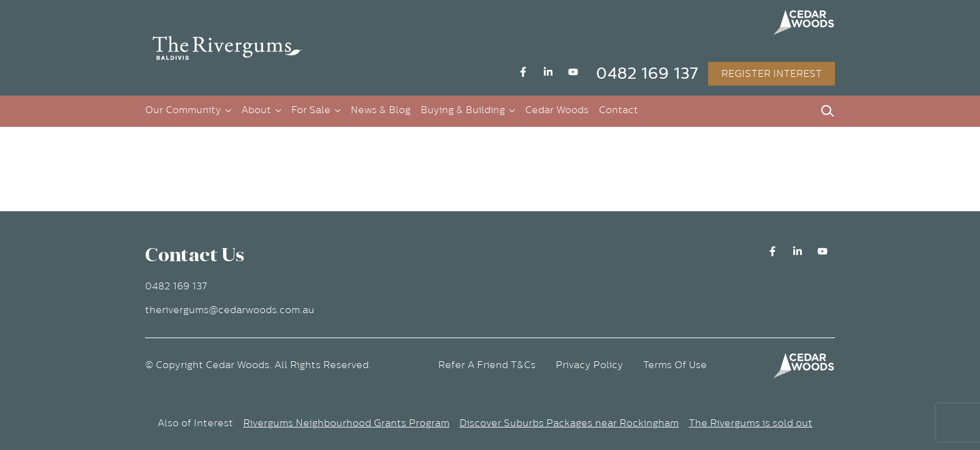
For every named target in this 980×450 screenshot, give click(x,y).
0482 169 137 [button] (647, 73)
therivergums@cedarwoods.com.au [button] (230, 310)
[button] (227, 48)
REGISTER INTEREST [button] (772, 74)
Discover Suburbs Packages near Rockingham (569, 423)
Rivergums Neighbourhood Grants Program (346, 423)
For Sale (311, 110)
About (256, 110)
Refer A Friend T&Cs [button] (487, 365)
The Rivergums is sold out (751, 423)
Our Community (183, 110)
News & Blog (381, 110)
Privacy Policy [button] (589, 365)
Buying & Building (463, 110)
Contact (618, 110)
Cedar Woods (557, 110)
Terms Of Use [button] (675, 365)
